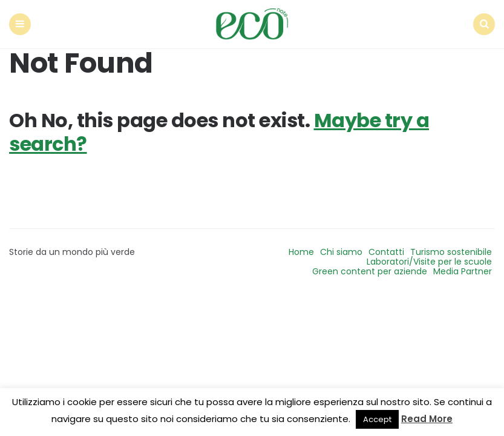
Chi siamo (341, 252)
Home (301, 252)
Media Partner (463, 271)
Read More (427, 419)
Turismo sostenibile (451, 252)
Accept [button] (377, 419)
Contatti (386, 252)
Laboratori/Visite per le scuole (429, 262)
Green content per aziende (370, 271)
